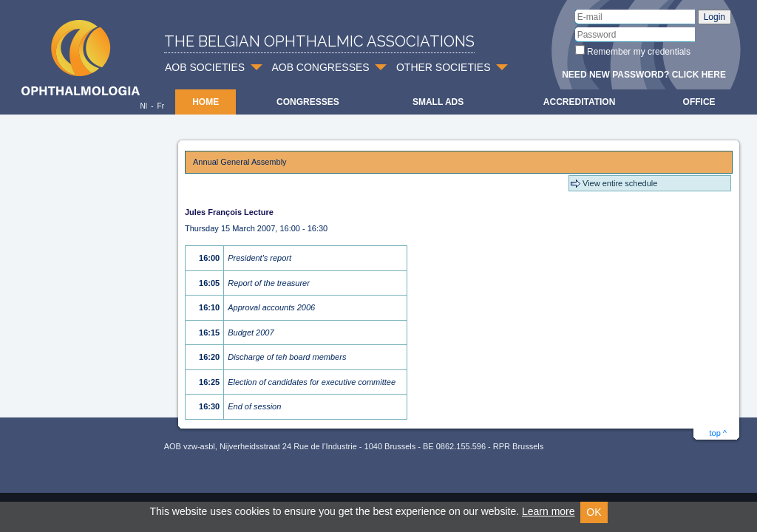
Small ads (438, 102)
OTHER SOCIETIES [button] (444, 67)
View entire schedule (620, 183)
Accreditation (580, 102)
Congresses (308, 102)
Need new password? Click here (644, 75)
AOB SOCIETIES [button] (205, 67)
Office (699, 102)
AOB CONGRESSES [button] (320, 67)
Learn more (549, 511)
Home (206, 102)
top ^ (718, 433)
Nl (143, 106)
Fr (161, 106)
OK (594, 512)
